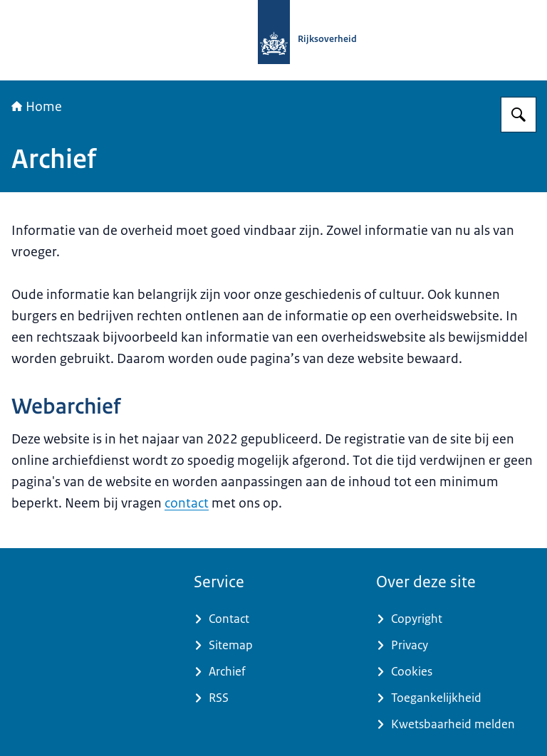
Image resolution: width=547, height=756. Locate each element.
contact (187, 503)
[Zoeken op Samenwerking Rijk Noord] (519, 115)
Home (37, 107)
